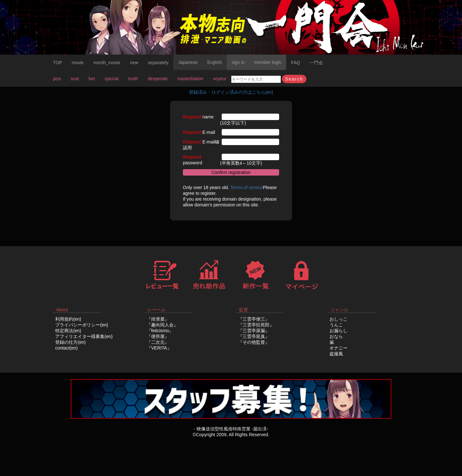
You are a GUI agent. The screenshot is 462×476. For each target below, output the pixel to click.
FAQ (295, 63)
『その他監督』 (254, 342)
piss (57, 79)
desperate (158, 79)
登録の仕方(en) (70, 342)
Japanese (188, 62)
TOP (58, 63)
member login (268, 62)
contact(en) (66, 348)
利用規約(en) (68, 319)
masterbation (190, 79)
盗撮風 (336, 354)
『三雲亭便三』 (254, 319)
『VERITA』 (159, 348)
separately (158, 63)
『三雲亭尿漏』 (254, 331)
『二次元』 (158, 342)
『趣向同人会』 (162, 325)
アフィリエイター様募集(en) (84, 336)
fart (92, 79)
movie (78, 63)
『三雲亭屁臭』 (254, 336)
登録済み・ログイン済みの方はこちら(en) (231, 92)
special (112, 79)
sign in (238, 62)
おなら (336, 336)
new (134, 63)
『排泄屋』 (158, 319)
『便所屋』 (158, 336)
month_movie (107, 63)
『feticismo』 (160, 331)
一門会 (316, 63)
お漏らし (338, 331)
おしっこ (338, 319)
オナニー (338, 348)
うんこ (336, 325)
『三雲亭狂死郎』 (256, 325)
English (215, 62)
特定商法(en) (68, 331)
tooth (133, 79)
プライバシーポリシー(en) (82, 325)
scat (75, 79)
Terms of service (247, 187)
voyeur (220, 79)
